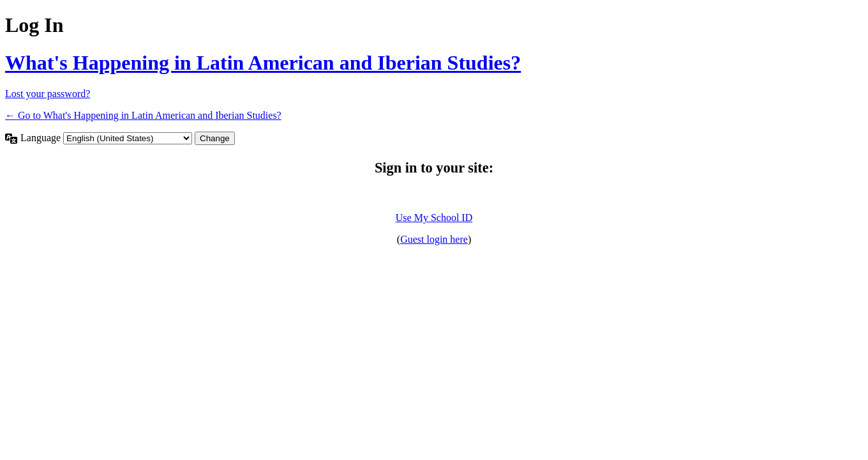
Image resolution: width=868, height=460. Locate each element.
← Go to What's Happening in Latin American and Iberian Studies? (143, 115)
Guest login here (434, 239)
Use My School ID (434, 218)
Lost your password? (48, 94)
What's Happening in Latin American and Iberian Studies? (263, 63)
